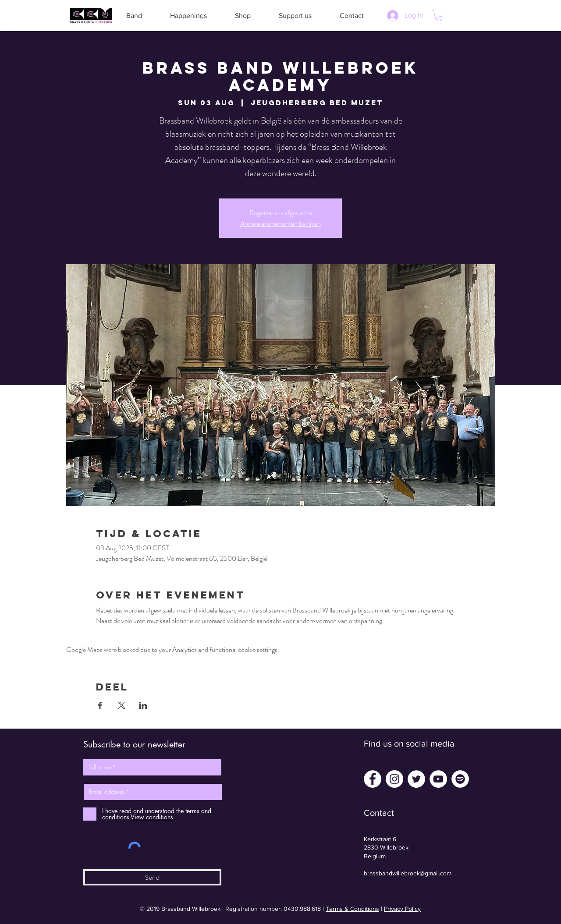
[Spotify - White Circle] (460, 779)
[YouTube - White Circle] (438, 779)
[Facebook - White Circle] (373, 779)
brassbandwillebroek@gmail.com (408, 873)
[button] (134, 16)
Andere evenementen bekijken (280, 223)
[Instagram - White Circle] (394, 779)
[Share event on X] (122, 705)
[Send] (152, 877)
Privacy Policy (402, 909)
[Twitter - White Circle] (416, 779)
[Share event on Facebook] (100, 705)
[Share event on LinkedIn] (143, 705)
